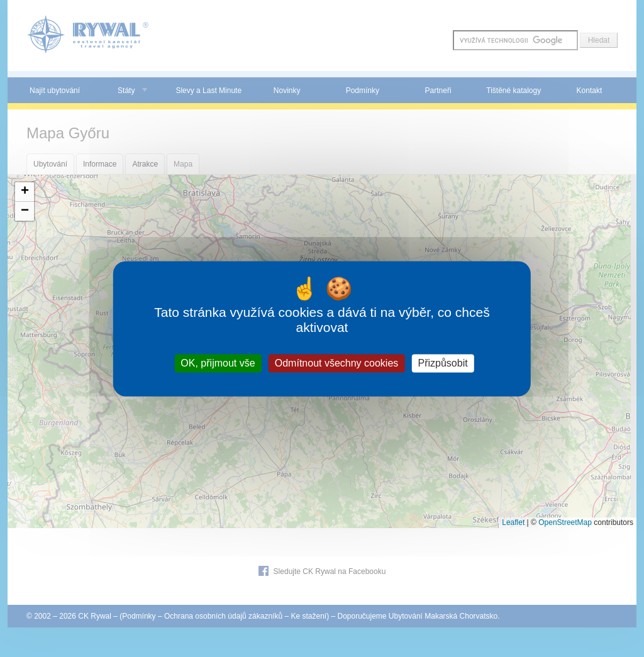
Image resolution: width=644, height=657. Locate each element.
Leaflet (513, 522)
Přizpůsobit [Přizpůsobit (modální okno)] (442, 363)
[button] (25, 192)
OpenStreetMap (565, 522)
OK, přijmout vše (218, 363)
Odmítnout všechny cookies (337, 363)
